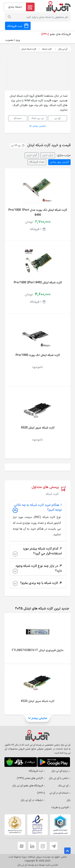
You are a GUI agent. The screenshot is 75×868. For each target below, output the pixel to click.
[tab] (41, 609)
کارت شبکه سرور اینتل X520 (38, 428)
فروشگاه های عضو (56, 34)
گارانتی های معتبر (31, 778)
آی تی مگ (64, 786)
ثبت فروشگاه (37, 771)
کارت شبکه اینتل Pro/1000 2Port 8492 (38, 283)
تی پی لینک (38, 118)
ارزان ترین (48, 155)
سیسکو (18, 118)
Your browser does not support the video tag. (38, 73)
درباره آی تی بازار (61, 771)
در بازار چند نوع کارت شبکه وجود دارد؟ (37, 569)
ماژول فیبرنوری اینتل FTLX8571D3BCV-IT (38, 650)
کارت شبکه (47, 49)
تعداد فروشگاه (37, 162)
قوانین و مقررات (61, 807)
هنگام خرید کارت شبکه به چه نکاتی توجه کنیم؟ (37, 508)
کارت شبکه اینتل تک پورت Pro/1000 (38, 355)
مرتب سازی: (64, 155)
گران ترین (32, 155)
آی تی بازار (63, 49)
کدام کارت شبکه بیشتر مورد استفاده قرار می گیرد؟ (37, 551)
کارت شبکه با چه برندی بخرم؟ (37, 583)
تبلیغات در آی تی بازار (33, 800)
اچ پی (57, 118)
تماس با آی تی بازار (60, 778)
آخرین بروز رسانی (59, 162)
